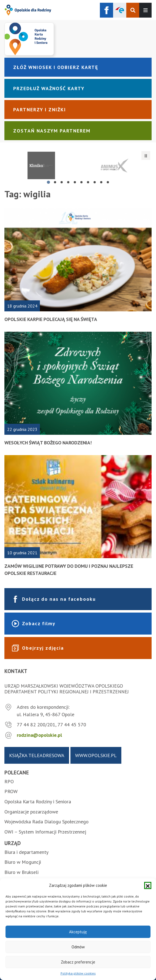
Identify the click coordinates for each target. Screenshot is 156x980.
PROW (11, 791)
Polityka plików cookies (78, 973)
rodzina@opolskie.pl (39, 735)
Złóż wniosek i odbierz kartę (56, 67)
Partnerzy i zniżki (40, 110)
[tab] (48, 182)
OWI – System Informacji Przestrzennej (45, 832)
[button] (148, 885)
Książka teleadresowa (37, 755)
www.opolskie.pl (96, 755)
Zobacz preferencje (78, 962)
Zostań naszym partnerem (52, 131)
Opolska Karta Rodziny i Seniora (38, 802)
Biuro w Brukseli (21, 872)
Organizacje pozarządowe (31, 812)
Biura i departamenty (26, 852)
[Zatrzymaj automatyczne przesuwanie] (146, 156)
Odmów (78, 947)
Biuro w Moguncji (23, 862)
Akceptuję (78, 932)
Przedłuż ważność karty (49, 88)
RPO (9, 781)
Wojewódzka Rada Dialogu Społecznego (46, 822)
